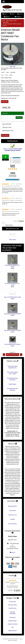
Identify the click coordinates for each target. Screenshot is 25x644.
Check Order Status (12, 605)
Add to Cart (19, 118)
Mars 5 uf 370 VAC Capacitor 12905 (13, 297)
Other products (13, 240)
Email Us (12, 552)
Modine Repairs (12, 384)
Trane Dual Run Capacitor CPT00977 (13, 314)
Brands (12, 14)
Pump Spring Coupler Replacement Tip (13, 367)
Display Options (9, 225)
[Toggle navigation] (4, 2)
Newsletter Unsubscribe (13, 613)
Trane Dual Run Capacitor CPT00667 (13, 330)
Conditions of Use (13, 515)
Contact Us (18, 17)
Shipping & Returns (12, 506)
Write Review (5, 102)
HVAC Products (9, 21)
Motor (15, 21)
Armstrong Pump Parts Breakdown (13, 389)
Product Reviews (13, 608)
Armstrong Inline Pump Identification (13, 379)
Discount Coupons (13, 524)
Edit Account (12, 617)
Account (20, 14)
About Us (7, 17)
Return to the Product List (12, 355)
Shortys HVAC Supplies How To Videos (13, 373)
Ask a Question (5, 135)
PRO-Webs (14, 640)
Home (5, 14)
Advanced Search (12, 621)
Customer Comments (13, 624)
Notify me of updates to (13, 148)
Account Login (12, 602)
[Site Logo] (12, 7)
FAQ (12, 627)
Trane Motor (6, 22)
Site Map (12, 519)
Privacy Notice (13, 511)
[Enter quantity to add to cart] (9, 118)
